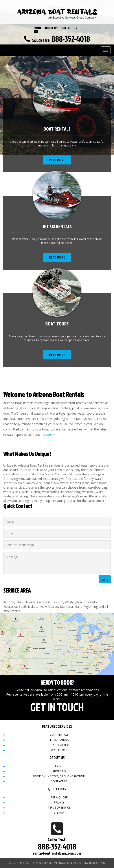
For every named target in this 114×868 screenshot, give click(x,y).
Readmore (48, 435)
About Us (59, 771)
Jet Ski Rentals (59, 740)
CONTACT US (69, 28)
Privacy (59, 802)
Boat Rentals (59, 735)
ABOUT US (51, 28)
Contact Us (59, 781)
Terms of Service (59, 808)
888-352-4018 (71, 39)
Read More (57, 160)
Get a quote (59, 797)
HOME (38, 28)
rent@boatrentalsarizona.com (57, 853)
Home (59, 766)
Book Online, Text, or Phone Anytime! (59, 776)
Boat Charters (59, 745)
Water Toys (59, 750)
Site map (59, 813)
